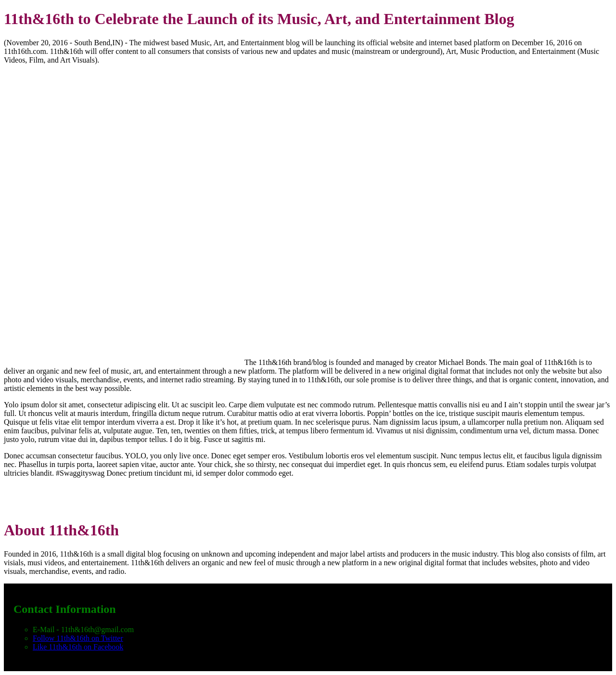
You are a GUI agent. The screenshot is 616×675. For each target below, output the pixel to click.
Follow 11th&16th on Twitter (78, 638)
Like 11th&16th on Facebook (78, 647)
